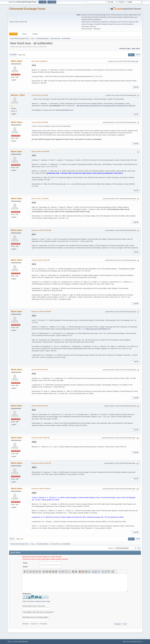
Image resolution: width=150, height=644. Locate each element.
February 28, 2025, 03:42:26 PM (41, 489)
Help (124, 642)
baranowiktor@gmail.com (64, 110)
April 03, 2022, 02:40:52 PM (40, 406)
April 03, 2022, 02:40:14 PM (40, 370)
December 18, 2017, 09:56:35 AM (41, 230)
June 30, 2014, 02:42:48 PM (40, 122)
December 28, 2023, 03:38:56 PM (41, 463)
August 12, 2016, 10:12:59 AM (40, 151)
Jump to (110, 548)
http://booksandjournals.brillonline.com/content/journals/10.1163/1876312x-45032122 (106, 106)
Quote (135, 87)
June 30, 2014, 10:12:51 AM (40, 95)
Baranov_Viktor (18, 95)
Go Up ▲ (140, 642)
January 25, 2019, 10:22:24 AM (41, 260)
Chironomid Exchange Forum (27, 9)
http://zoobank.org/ (45, 133)
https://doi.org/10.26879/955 (96, 329)
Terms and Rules (131, 642)
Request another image (43, 601)
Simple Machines (23, 642)
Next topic (136, 49)
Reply (131, 55)
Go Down (13, 55)
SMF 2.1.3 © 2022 (13, 642)
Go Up (12, 539)
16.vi (33, 419)
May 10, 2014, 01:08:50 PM (39, 61)
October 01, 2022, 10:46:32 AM (41, 438)
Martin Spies (17, 61)
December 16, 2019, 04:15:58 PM (41, 312)
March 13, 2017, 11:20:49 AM (40, 199)
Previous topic (125, 49)
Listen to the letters (28, 601)
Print (138, 55)
